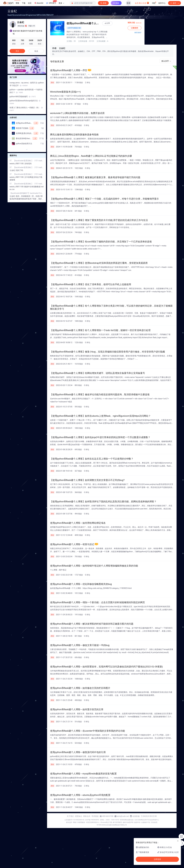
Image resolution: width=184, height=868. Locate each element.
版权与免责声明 (128, 822)
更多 (61, 3)
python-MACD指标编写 (23, 97)
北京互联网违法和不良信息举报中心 (147, 820)
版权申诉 (137, 822)
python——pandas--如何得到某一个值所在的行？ (26, 91)
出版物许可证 (146, 822)
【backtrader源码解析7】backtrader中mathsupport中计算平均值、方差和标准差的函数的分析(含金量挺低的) (27, 193)
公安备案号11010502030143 (74, 820)
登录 (128, 3)
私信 (36, 51)
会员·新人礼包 (142, 3)
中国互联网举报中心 (93, 822)
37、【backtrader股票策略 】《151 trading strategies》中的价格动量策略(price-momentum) (27, 161)
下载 (24, 3)
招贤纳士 (79, 816)
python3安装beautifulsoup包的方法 (25, 102)
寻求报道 (95, 816)
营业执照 (154, 822)
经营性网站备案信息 (127, 820)
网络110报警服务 (79, 822)
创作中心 (162, 3)
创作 (175, 3)
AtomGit (39, 3)
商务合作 (87, 816)
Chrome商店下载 (106, 822)
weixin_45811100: (17, 164)
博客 (17, 3)
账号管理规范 (117, 822)
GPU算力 (51, 2)
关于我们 (70, 816)
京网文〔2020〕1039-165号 (109, 820)
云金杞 (12, 11)
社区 (30, 3)
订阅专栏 (167, 28)
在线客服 (136, 816)
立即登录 (157, 859)
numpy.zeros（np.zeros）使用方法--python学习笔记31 (27, 84)
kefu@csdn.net (123, 816)
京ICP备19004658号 (92, 820)
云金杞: (13, 170)
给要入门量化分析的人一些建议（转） (26, 109)
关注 (17, 51)
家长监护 (69, 822)
